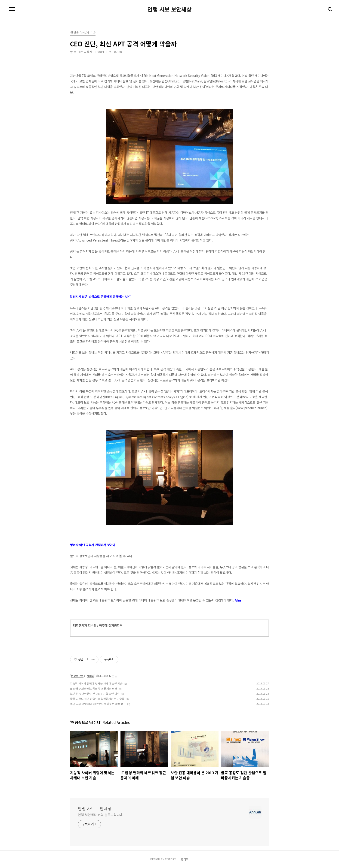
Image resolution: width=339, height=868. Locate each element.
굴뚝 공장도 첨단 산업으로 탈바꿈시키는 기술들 (97, 699)
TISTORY (170, 859)
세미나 (91, 676)
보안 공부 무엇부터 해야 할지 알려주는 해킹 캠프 (98, 704)
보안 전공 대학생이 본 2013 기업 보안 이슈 (95, 694)
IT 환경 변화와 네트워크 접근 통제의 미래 (94, 688)
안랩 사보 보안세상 (169, 9)
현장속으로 (77, 676)
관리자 (185, 859)
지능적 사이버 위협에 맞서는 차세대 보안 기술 (96, 683)
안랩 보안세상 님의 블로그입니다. (101, 815)
